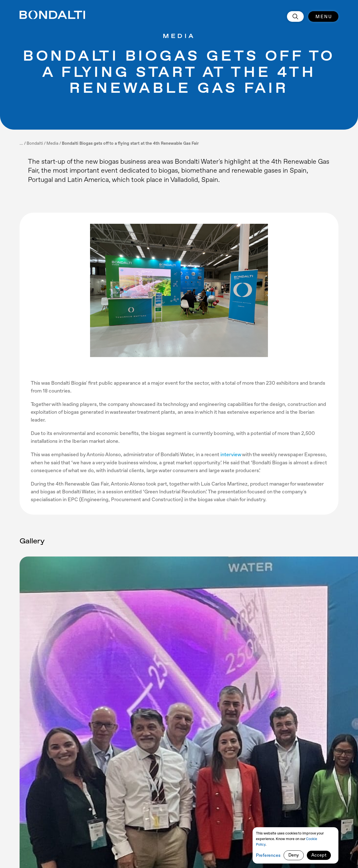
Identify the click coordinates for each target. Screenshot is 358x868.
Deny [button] (294, 855)
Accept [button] (319, 855)
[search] (295, 16)
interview (231, 454)
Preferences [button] (268, 855)
